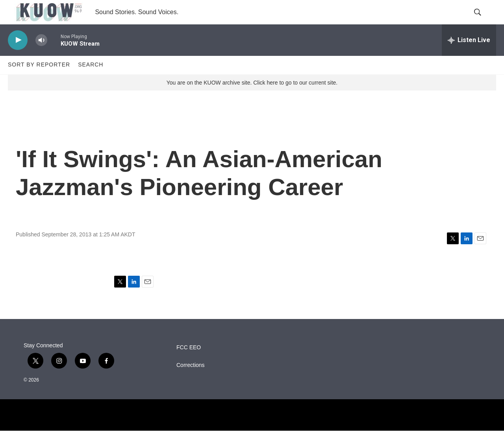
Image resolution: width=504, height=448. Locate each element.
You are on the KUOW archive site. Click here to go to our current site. (252, 100)
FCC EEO (189, 365)
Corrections (191, 383)
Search (91, 82)
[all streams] (469, 57)
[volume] (41, 57)
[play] (18, 57)
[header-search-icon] (484, 21)
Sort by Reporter (39, 82)
